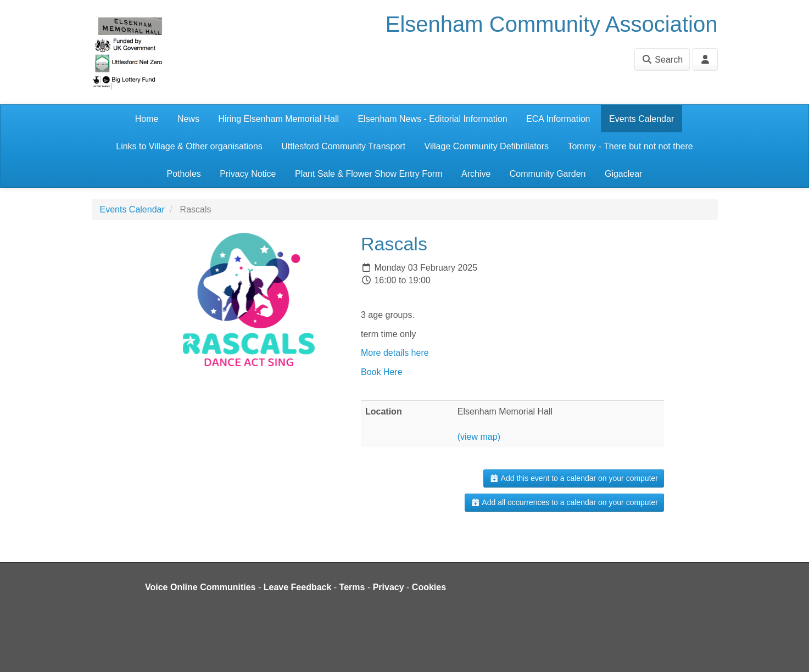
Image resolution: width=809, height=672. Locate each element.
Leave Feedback (298, 587)
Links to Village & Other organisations (189, 146)
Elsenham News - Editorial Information (432, 119)
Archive (476, 174)
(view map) (479, 437)
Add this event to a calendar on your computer (574, 478)
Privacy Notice (248, 174)
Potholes (184, 174)
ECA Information (558, 119)
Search (662, 60)
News (188, 119)
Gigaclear (623, 174)
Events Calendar (641, 119)
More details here (395, 353)
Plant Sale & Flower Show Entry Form (369, 174)
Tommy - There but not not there (630, 146)
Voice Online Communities (200, 587)
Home (147, 119)
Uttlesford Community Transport (343, 146)
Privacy (389, 587)
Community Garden (548, 174)
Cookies (429, 587)
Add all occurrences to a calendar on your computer (564, 502)
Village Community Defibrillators (487, 146)
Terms (352, 587)
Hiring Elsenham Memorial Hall (278, 119)
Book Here (382, 372)
